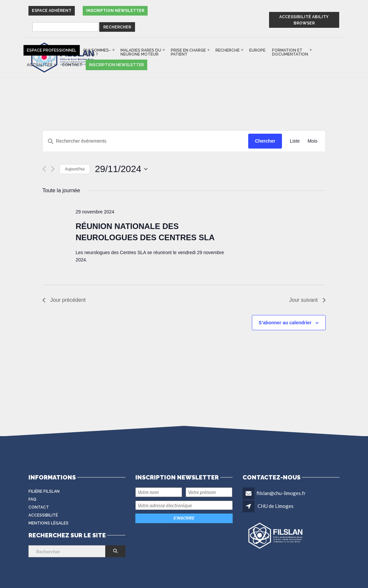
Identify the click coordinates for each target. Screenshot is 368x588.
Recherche (228, 50)
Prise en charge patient (188, 52)
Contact (72, 65)
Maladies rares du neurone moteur (141, 52)
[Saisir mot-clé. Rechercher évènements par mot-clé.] (145, 141)
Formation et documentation (290, 52)
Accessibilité (43, 515)
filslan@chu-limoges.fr (281, 493)
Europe (257, 50)
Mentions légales (48, 523)
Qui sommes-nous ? (97, 52)
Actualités (40, 65)
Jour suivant (307, 300)
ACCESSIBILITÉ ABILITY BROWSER (304, 20)
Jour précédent (64, 300)
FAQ (32, 499)
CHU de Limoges (276, 506)
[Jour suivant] (53, 169)
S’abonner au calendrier (285, 323)
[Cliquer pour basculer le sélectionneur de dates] (121, 169)
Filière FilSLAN (44, 491)
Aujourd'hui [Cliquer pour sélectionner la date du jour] (75, 169)
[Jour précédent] (44, 169)
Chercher (265, 141)
